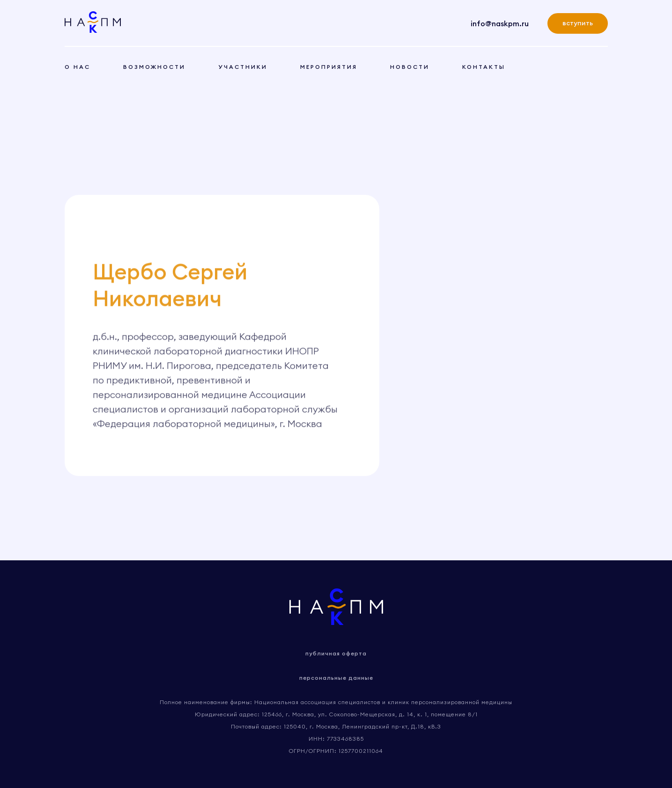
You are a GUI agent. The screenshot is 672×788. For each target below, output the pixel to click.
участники (243, 67)
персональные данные (336, 678)
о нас (78, 67)
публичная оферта (336, 653)
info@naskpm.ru (500, 23)
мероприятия (329, 67)
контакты (484, 67)
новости (410, 67)
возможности (154, 67)
